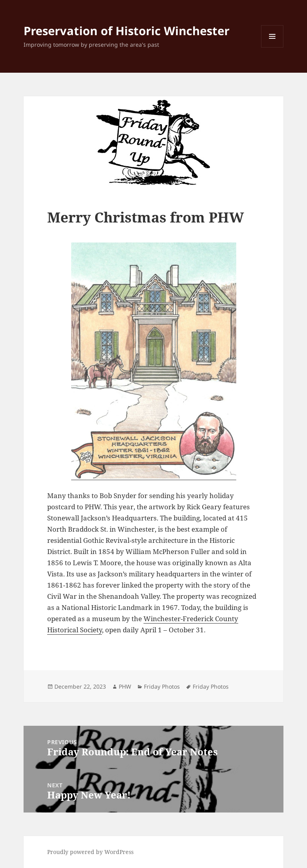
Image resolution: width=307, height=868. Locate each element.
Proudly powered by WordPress (90, 852)
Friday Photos (162, 686)
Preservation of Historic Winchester (127, 31)
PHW (125, 686)
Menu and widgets (272, 47)
